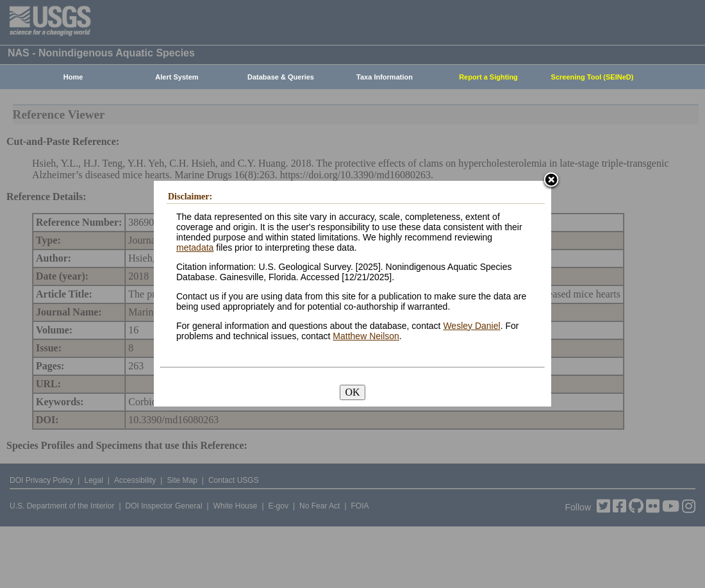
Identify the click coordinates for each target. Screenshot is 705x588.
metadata (195, 248)
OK (352, 392)
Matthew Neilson (366, 336)
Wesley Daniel (471, 326)
